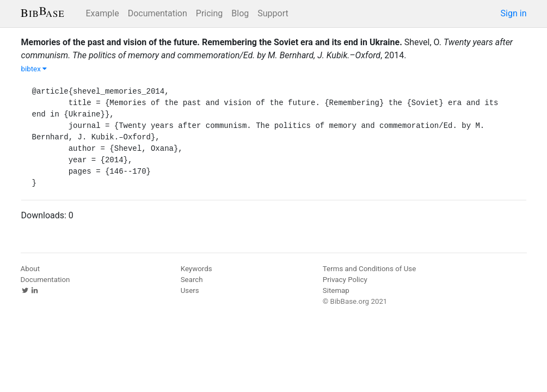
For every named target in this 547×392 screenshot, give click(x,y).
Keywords (196, 269)
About (30, 269)
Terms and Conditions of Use (369, 269)
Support (273, 13)
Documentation (158, 13)
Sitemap (336, 290)
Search (192, 280)
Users (190, 290)
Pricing (210, 13)
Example (103, 13)
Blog (240, 13)
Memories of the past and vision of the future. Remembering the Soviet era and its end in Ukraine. (212, 42)
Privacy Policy (345, 280)
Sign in (514, 13)
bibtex (34, 69)
